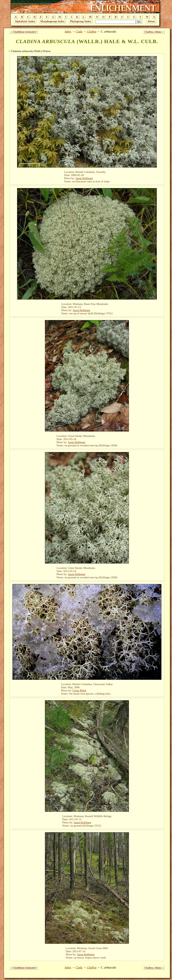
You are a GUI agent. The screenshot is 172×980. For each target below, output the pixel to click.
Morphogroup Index (52, 21)
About (151, 21)
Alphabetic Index (25, 21)
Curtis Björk (79, 690)
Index (68, 32)
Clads (79, 32)
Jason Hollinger (84, 178)
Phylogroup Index (81, 21)
